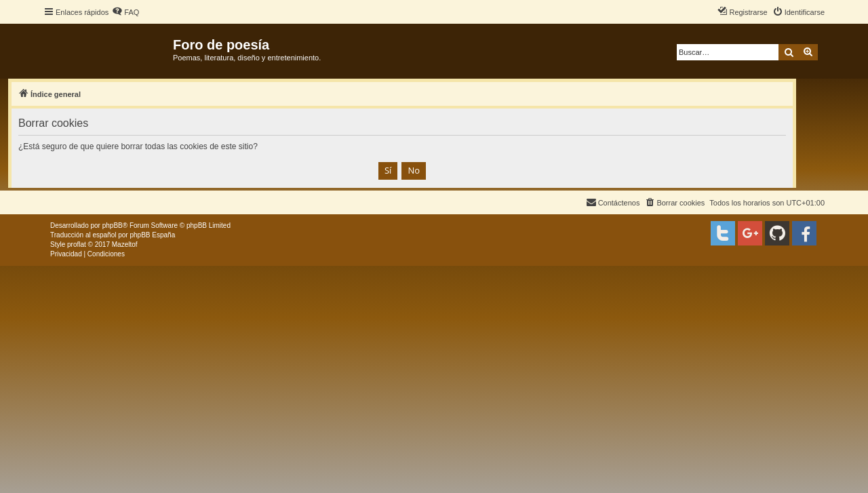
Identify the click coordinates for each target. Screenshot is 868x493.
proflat (77, 244)
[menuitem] (125, 12)
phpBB (113, 225)
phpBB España (152, 235)
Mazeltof (125, 244)
